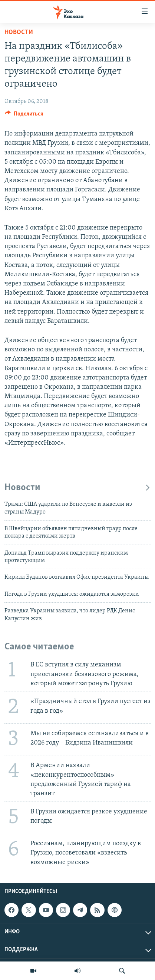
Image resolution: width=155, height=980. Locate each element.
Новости (19, 32)
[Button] (24, 116)
